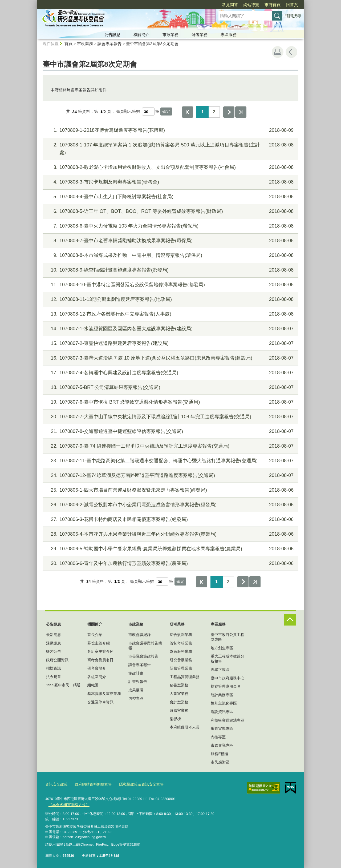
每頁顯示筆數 (128, 112)
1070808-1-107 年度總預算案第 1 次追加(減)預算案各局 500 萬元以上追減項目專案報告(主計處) (170, 148)
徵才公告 (54, 651)
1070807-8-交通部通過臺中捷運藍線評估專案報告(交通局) (170, 431)
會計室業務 (179, 702)
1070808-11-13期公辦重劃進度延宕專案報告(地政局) (170, 299)
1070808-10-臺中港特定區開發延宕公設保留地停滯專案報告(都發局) (170, 285)
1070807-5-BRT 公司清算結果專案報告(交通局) (170, 387)
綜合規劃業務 (181, 635)
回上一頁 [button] (291, 52)
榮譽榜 (175, 719)
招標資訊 (54, 668)
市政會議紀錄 (140, 635)
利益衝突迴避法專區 (228, 720)
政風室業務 (179, 710)
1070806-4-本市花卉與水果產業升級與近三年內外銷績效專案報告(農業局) (170, 534)
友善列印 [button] (278, 52)
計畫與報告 (138, 682)
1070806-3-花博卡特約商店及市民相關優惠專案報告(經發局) (170, 519)
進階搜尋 (293, 16)
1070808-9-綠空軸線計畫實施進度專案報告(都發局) (170, 270)
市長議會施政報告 (143, 656)
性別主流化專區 (224, 703)
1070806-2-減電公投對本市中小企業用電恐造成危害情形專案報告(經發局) (170, 505)
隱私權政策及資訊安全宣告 (136, 784)
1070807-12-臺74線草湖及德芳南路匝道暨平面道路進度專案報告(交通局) (170, 475)
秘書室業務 (179, 685)
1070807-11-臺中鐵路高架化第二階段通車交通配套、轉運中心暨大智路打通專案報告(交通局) (170, 461)
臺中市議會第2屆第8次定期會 (152, 44)
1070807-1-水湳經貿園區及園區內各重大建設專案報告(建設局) (170, 329)
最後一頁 (241, 112)
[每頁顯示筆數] (148, 112)
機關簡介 (141, 35)
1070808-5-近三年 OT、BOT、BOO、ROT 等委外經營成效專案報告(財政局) (170, 211)
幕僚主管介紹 (99, 643)
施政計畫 (136, 673)
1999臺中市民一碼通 (63, 685)
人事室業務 (179, 694)
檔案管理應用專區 (226, 686)
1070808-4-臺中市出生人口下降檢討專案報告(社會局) (170, 197)
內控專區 (136, 698)
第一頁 (188, 112)
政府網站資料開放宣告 (90, 784)
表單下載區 (220, 670)
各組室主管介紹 (100, 651)
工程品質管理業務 (185, 677)
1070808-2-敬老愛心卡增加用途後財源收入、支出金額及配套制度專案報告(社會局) (170, 167)
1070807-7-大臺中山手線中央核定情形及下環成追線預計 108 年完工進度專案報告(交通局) (170, 417)
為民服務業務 (181, 651)
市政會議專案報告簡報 (145, 646)
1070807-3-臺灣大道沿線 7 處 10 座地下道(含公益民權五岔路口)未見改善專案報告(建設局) (170, 358)
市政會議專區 (222, 745)
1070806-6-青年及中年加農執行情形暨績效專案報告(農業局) (170, 564)
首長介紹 (95, 635)
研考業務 (200, 35)
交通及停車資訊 (100, 702)
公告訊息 (112, 35)
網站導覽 (221, 5)
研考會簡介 (97, 668)
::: (35, 2)
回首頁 (261, 5)
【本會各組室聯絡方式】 (67, 804)
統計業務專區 (222, 695)
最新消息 (54, 635)
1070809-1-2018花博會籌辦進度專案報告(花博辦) (170, 130)
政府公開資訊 (57, 660)
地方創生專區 (222, 648)
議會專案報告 (109, 44)
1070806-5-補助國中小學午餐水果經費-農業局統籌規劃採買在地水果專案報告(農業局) (170, 549)
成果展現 (136, 690)
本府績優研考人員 (185, 727)
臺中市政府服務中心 (228, 678)
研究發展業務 (181, 660)
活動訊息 (54, 643)
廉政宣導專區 (222, 728)
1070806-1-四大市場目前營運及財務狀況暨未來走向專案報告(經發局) (170, 490)
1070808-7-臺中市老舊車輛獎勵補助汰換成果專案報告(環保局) (170, 241)
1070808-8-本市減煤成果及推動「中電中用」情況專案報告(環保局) (170, 255)
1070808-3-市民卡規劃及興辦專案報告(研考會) (170, 182)
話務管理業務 (181, 668)
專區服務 (229, 35)
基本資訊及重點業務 (104, 694)
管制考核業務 (181, 643)
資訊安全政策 (56, 784)
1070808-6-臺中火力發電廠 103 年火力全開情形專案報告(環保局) (170, 226)
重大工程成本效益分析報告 (228, 659)
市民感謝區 (220, 762)
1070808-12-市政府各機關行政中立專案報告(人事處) (170, 314)
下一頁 (229, 112)
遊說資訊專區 (222, 712)
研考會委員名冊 (100, 660)
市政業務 (170, 35)
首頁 (68, 44)
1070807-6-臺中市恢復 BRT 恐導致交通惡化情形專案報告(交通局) (170, 402)
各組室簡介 (97, 677)
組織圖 (93, 685)
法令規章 (54, 677)
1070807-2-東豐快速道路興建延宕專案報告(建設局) (170, 343)
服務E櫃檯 (219, 754)
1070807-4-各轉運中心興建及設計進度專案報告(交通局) (170, 373)
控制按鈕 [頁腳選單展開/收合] (290, 620)
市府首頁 (242, 5)
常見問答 (199, 5)
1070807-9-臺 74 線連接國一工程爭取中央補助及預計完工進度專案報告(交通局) (170, 446)
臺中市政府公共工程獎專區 (228, 637)
